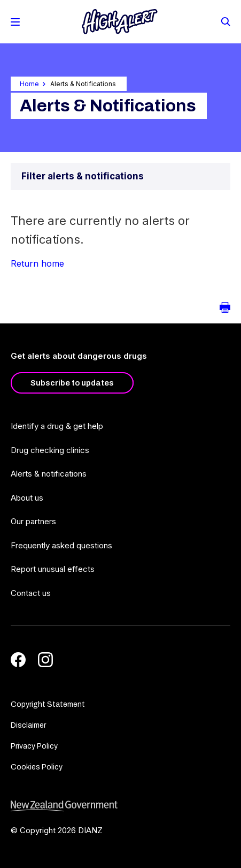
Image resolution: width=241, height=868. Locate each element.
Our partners (33, 521)
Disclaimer (28, 725)
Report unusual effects (53, 569)
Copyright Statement (48, 704)
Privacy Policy (34, 746)
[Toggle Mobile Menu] (15, 22)
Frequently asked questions (61, 545)
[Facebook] (18, 660)
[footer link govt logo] (121, 806)
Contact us (31, 593)
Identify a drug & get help (57, 426)
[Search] (225, 21)
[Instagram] (45, 660)
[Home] (120, 22)
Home (29, 84)
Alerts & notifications (49, 474)
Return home (37, 263)
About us (27, 498)
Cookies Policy (37, 767)
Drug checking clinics (50, 450)
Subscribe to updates (72, 383)
